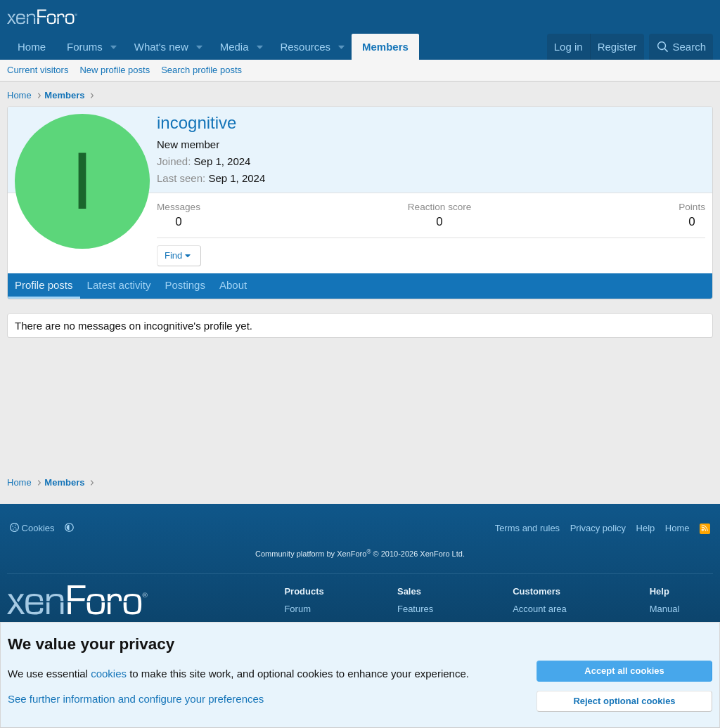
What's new (161, 47)
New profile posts (115, 70)
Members (385, 47)
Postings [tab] (185, 285)
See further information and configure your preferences (136, 699)
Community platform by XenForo (360, 554)
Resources (305, 47)
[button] (114, 47)
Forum (297, 609)
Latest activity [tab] (119, 285)
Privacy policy (598, 528)
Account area (540, 609)
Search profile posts (201, 70)
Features (415, 609)
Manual (665, 609)
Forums (85, 47)
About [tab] (233, 285)
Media (234, 47)
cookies (109, 674)
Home (32, 47)
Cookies (32, 528)
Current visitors (38, 70)
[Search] (681, 47)
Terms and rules (527, 528)
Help (646, 528)
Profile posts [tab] (44, 285)
